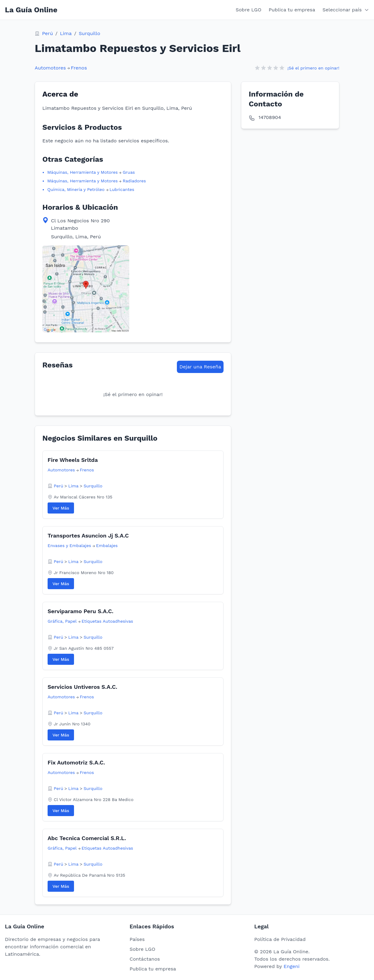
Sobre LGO (249, 10)
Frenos (79, 68)
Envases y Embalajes (69, 546)
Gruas (129, 172)
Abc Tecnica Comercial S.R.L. (87, 838)
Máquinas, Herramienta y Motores (82, 172)
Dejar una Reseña (200, 367)
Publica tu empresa (292, 10)
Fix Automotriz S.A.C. (76, 762)
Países (137, 939)
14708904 (270, 117)
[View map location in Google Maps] (86, 289)
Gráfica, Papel (62, 621)
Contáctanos (145, 959)
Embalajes (107, 546)
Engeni (291, 966)
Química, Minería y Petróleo (76, 189)
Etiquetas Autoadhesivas (107, 621)
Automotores (50, 68)
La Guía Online (31, 10)
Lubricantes (122, 189)
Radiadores (134, 181)
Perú (47, 33)
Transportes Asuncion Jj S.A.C (88, 536)
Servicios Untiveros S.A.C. (82, 687)
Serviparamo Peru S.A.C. (80, 611)
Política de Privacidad (280, 939)
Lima (66, 33)
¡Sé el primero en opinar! (313, 68)
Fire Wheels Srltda (73, 460)
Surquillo (89, 33)
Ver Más (61, 508)
